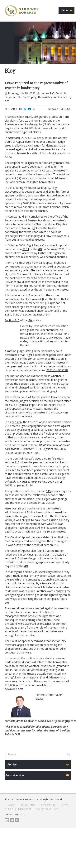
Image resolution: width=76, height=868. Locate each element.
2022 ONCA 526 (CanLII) (36, 138)
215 (57, 311)
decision (17, 422)
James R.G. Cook (52, 93)
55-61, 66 (33, 453)
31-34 (29, 485)
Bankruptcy (29, 97)
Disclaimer (25, 809)
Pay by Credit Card (47, 809)
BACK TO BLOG (59, 109)
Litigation (11, 97)
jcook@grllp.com (66, 721)
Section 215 (12, 320)
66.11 (26, 249)
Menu (66, 10)
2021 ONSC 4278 (57, 370)
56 (6, 603)
